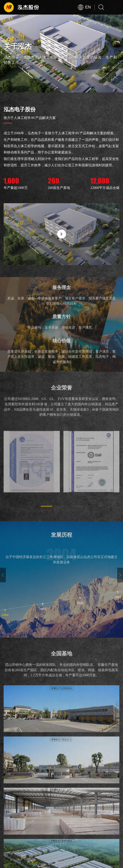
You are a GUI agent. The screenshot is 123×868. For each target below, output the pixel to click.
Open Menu (116, 7)
